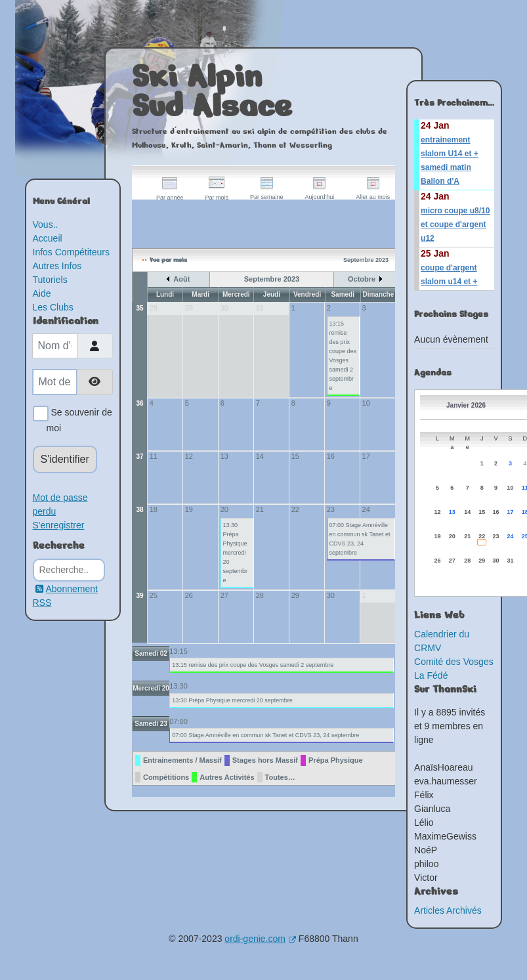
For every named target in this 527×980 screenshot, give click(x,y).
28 (260, 595)
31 (511, 561)
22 (295, 509)
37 (139, 457)
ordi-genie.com (260, 939)
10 (366, 403)
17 (366, 456)
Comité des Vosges (454, 662)
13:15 (179, 651)
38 (139, 510)
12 (189, 456)
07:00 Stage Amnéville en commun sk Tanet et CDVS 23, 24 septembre (360, 539)
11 (154, 456)
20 (224, 509)
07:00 (179, 721)
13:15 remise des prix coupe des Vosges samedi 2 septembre (343, 356)
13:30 (179, 686)
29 (295, 595)
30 (331, 595)
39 (139, 596)
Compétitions (166, 777)
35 (139, 308)
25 (154, 595)
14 (260, 456)
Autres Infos (57, 266)
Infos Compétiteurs (72, 252)
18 (154, 509)
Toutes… (280, 777)
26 (189, 595)
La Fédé (431, 675)
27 (224, 595)
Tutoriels (50, 280)
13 (224, 456)
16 (331, 456)
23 (331, 509)
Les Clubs (53, 307)
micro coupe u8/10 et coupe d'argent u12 (455, 224)
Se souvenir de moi (79, 419)
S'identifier (65, 459)
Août (181, 279)
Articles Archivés (448, 910)
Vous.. (46, 224)
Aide (42, 293)
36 (139, 403)
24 (366, 509)
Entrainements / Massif (182, 760)
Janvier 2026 (466, 405)
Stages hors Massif (265, 760)
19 (189, 509)
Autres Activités (227, 777)
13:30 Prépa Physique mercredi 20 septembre (236, 553)
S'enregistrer (59, 525)
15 (295, 456)
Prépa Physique (336, 760)
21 (260, 509)
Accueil (48, 238)
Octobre (362, 279)
